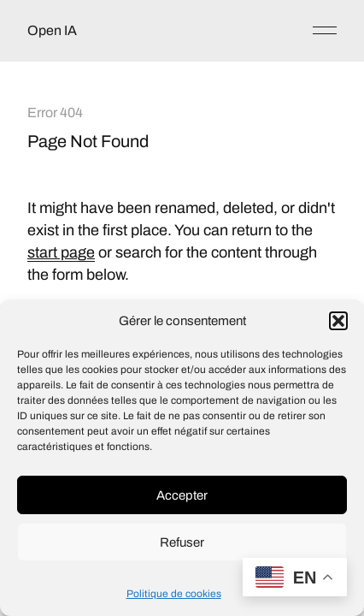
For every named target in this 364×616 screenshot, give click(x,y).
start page (61, 252)
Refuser (182, 542)
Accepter (182, 495)
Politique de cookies (174, 594)
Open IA (52, 30)
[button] (338, 321)
